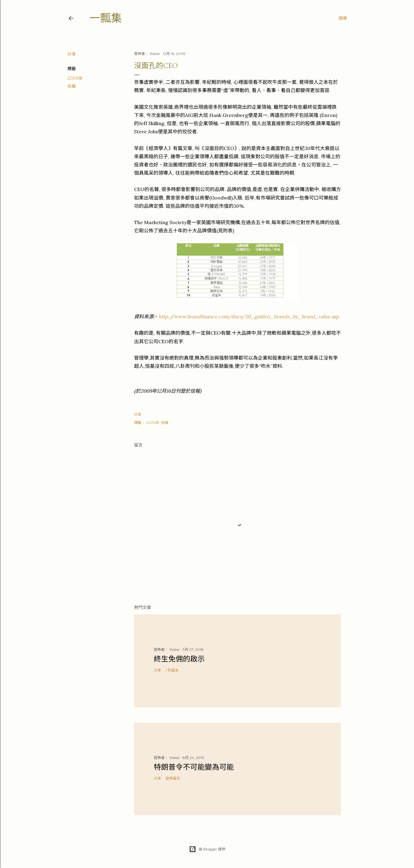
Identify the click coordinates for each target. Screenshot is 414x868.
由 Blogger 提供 (207, 849)
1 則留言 (172, 670)
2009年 (75, 78)
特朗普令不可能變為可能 (194, 767)
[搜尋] (343, 18)
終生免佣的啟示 (179, 659)
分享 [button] (72, 54)
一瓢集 (106, 18)
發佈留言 (173, 778)
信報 (72, 86)
